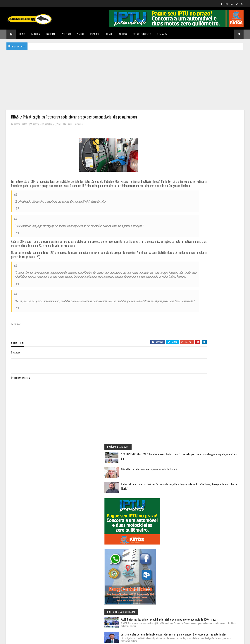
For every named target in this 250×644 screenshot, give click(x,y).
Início (22, 34)
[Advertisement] (125, 79)
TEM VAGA (162, 34)
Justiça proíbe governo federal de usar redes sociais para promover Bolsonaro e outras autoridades (221, 334)
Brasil (109, 34)
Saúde (81, 34)
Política (66, 34)
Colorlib (25, 639)
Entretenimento (142, 34)
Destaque (78, 124)
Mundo (123, 34)
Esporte (95, 34)
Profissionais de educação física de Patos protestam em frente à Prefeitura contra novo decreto (220, 462)
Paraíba (36, 34)
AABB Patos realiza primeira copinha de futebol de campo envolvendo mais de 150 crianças (221, 308)
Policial (51, 34)
